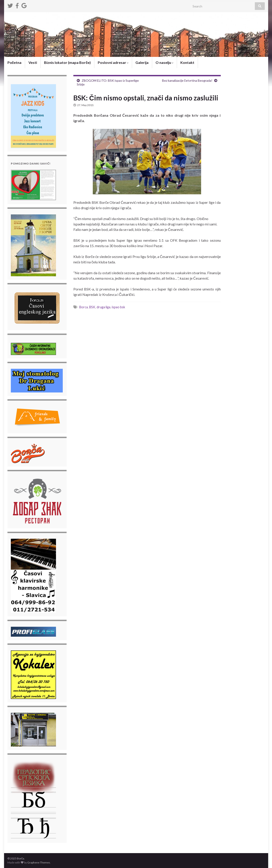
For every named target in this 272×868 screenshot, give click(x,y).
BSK (92, 307)
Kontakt (187, 62)
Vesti (33, 62)
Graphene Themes (39, 862)
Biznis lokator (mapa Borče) (67, 62)
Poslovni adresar (113, 62)
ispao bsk (118, 307)
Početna (15, 62)
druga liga (103, 307)
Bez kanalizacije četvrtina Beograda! (187, 80)
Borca (84, 307)
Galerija (142, 62)
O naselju (164, 62)
